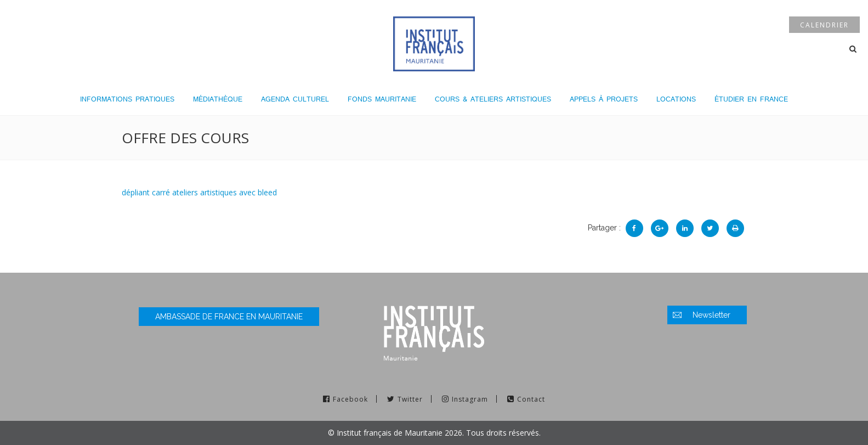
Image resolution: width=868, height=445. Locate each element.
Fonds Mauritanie (382, 99)
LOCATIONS (676, 99)
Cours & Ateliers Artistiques (493, 99)
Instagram (470, 399)
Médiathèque (218, 99)
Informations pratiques (127, 99)
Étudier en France (751, 99)
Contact (531, 399)
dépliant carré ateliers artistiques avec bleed (199, 192)
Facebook (350, 399)
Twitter (410, 399)
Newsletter (711, 315)
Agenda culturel (295, 99)
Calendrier (824, 25)
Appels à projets (604, 99)
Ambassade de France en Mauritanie (229, 317)
